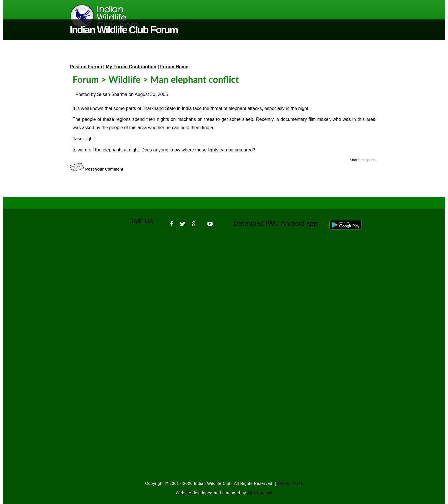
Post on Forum (86, 67)
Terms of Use (290, 483)
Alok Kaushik (260, 493)
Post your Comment (104, 169)
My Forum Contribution (131, 67)
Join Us (145, 221)
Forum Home (174, 67)
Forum (86, 79)
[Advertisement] (224, 311)
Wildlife (125, 79)
